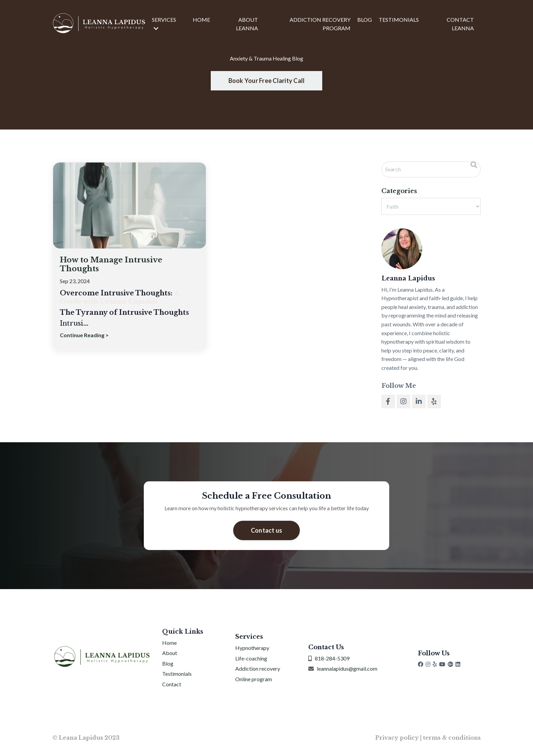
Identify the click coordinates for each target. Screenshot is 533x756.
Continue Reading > (84, 336)
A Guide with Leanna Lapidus (119, 298)
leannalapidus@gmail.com (347, 669)
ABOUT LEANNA (247, 24)
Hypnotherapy (252, 648)
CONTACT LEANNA (460, 24)
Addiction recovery (258, 669)
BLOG (365, 20)
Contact (172, 684)
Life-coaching (251, 659)
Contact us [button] (267, 530)
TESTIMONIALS (399, 20)
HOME (201, 20)
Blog (168, 664)
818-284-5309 (332, 659)
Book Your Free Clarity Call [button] (267, 81)
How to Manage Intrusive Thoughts (114, 265)
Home (169, 643)
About (170, 654)
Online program (254, 679)
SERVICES (164, 24)
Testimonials (177, 674)
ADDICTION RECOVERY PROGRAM (320, 24)
